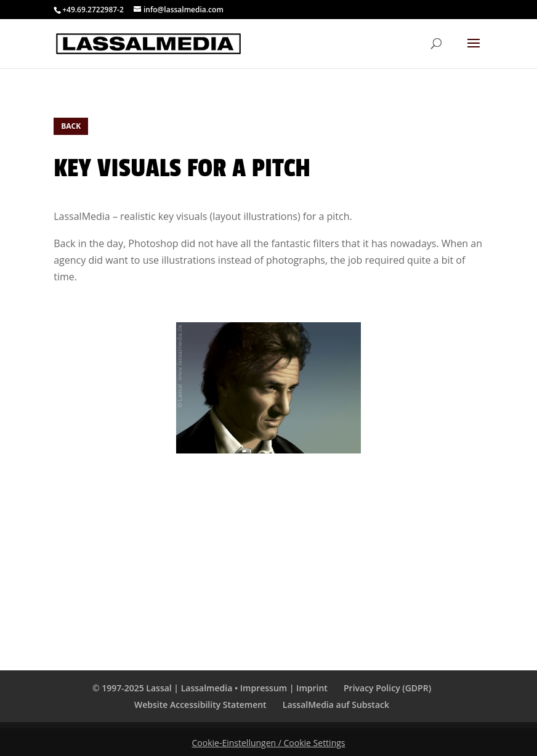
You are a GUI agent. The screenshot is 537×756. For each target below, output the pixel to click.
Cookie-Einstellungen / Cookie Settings (269, 743)
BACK (71, 126)
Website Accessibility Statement (200, 705)
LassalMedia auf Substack (336, 705)
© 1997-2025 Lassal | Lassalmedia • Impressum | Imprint (210, 688)
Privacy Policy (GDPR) (387, 688)
